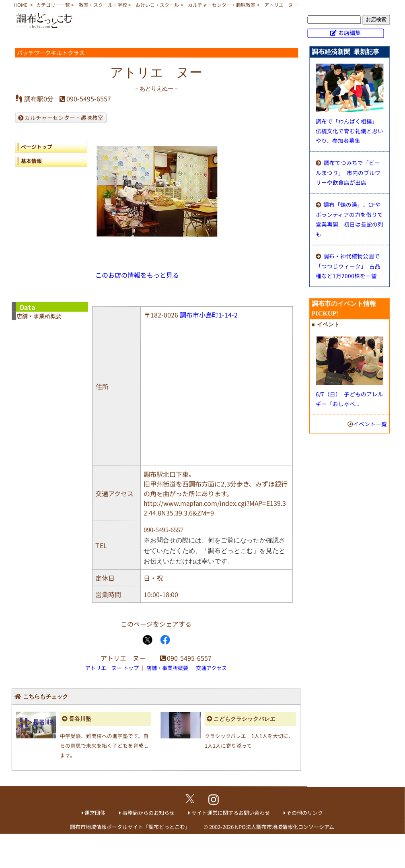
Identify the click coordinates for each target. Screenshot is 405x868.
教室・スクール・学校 (103, 5)
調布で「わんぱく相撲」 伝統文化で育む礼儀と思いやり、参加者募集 (349, 131)
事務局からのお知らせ (148, 813)
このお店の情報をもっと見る (137, 275)
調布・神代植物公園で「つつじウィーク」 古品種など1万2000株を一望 (348, 266)
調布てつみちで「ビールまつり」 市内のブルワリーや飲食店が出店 (348, 172)
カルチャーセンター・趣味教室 (222, 5)
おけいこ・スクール (157, 5)
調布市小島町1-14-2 (209, 315)
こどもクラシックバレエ (245, 719)
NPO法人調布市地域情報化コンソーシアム (285, 827)
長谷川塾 (80, 719)
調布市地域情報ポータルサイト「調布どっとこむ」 (130, 826)
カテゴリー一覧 (53, 5)
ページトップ (37, 147)
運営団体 (95, 813)
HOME (21, 5)
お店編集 (349, 33)
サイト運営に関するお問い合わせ (231, 813)
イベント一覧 (370, 424)
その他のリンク (305, 813)
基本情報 (31, 161)
